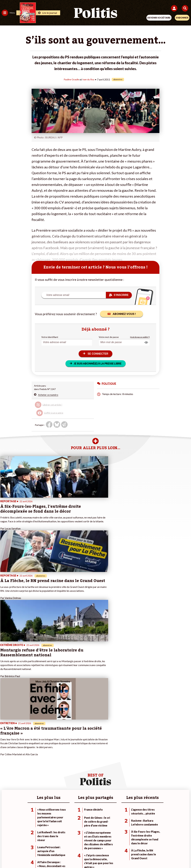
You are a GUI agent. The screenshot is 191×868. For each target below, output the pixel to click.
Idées (5, 755)
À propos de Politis (74, 755)
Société (6, 751)
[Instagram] (84, 857)
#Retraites (132, 751)
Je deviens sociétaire (75, 744)
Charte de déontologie (73, 845)
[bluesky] (63, 857)
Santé (35, 755)
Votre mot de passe (109, 337)
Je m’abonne (71, 748)
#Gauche (132, 748)
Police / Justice (40, 758)
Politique (6, 744)
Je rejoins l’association (76, 751)
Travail (35, 744)
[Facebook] (53, 857)
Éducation (37, 751)
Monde (36, 741)
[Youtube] (73, 857)
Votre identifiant (50, 337)
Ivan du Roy (89, 79)
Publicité (146, 845)
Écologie (6, 748)
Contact (28, 845)
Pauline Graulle (71, 79)
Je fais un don (71, 741)
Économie (37, 748)
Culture (6, 758)
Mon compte (71, 758)
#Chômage (132, 755)
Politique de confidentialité (122, 845)
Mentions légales (47, 845)
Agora (5, 741)
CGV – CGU (96, 845)
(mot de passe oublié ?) (140, 337)
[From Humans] (94, 857)
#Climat (131, 741)
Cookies (160, 845)
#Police (131, 744)
